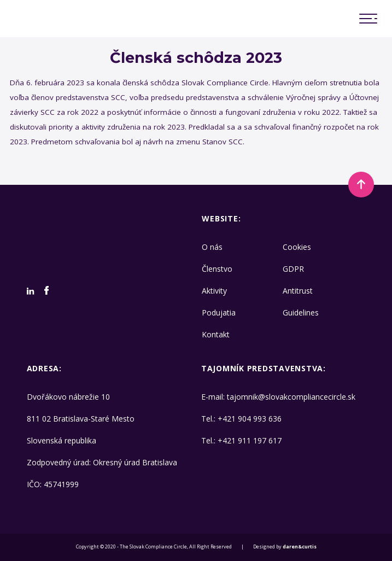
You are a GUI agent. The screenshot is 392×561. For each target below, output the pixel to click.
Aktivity (214, 291)
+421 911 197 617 (250, 440)
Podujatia (219, 312)
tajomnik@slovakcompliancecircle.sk (291, 397)
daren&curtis (300, 547)
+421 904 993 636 (250, 419)
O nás (212, 247)
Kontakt (216, 334)
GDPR (293, 269)
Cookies (297, 247)
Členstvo (217, 269)
